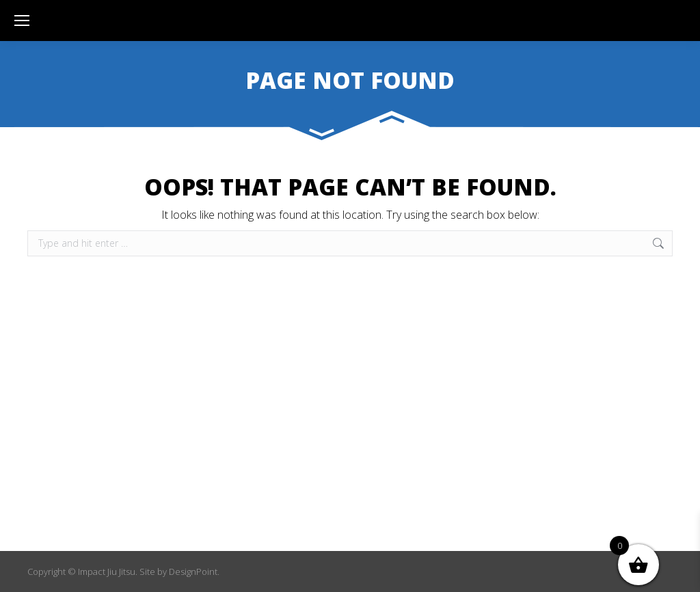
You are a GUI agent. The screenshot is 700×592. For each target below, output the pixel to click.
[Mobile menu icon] (22, 21)
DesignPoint (193, 571)
